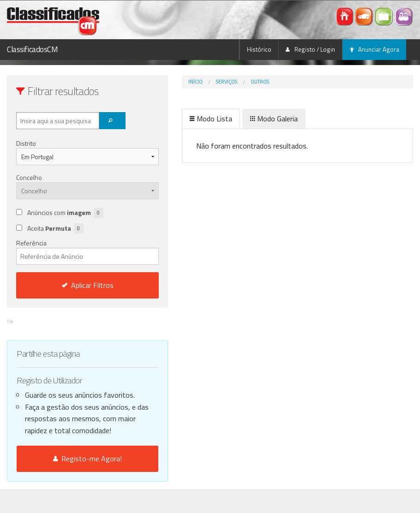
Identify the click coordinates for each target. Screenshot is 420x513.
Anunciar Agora (374, 49)
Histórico (259, 49)
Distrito (26, 143)
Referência (70, 251)
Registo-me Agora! (70, 483)
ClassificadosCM (33, 49)
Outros (225, 82)
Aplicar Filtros (70, 285)
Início (160, 82)
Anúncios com (65, 213)
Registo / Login (310, 49)
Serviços (192, 82)
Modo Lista (176, 119)
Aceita (55, 229)
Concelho (29, 177)
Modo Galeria (239, 119)
